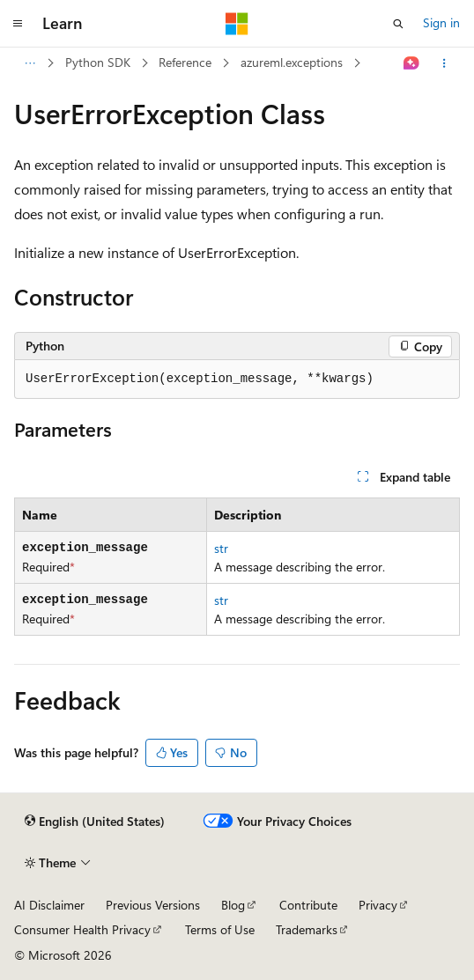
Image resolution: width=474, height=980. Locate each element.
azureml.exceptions (292, 62)
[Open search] (398, 24)
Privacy (378, 905)
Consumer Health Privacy (82, 929)
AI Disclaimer (49, 905)
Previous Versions (153, 905)
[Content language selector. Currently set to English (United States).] (95, 822)
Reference (185, 62)
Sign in (441, 22)
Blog (233, 905)
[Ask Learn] (412, 63)
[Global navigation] (18, 24)
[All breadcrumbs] (30, 63)
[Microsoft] (237, 24)
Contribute (308, 905)
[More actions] (444, 63)
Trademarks (307, 929)
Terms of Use (220, 929)
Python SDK (98, 62)
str (221, 548)
